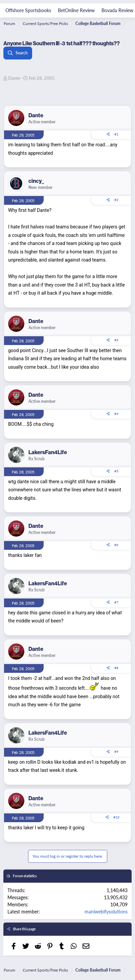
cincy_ (36, 181)
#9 (116, 752)
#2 (116, 200)
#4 (116, 414)
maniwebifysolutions (106, 911)
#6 (116, 545)
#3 (116, 340)
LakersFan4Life (48, 452)
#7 (116, 602)
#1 (116, 134)
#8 (116, 668)
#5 (116, 471)
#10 (116, 817)
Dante (14, 78)
